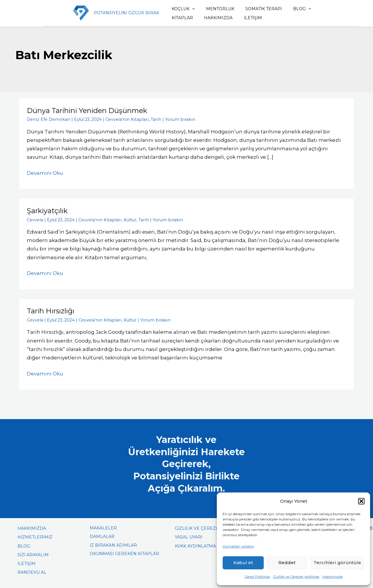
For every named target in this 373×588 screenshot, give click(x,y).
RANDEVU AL (32, 571)
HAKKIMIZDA (181, 18)
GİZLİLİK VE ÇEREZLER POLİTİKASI (212, 527)
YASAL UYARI (189, 536)
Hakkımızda (332, 576)
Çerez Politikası (257, 576)
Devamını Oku (45, 172)
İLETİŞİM (214, 18)
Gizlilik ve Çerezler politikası (296, 576)
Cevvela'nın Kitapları (124, 119)
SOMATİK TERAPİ (255, 9)
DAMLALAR (102, 536)
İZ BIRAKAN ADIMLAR (113, 544)
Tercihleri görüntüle (337, 563)
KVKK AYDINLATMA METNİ (203, 545)
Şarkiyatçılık (47, 210)
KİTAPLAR (320, 9)
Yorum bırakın (173, 119)
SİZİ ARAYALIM (33, 554)
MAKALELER (103, 527)
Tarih (151, 119)
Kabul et (243, 563)
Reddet (287, 563)
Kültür (126, 219)
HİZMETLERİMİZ (35, 536)
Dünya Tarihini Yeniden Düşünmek (87, 111)
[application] (187, 9)
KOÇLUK (178, 9)
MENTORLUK (213, 9)
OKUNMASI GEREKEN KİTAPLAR (124, 553)
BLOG (291, 9)
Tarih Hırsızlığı (51, 310)
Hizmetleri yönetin (238, 546)
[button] (361, 501)
